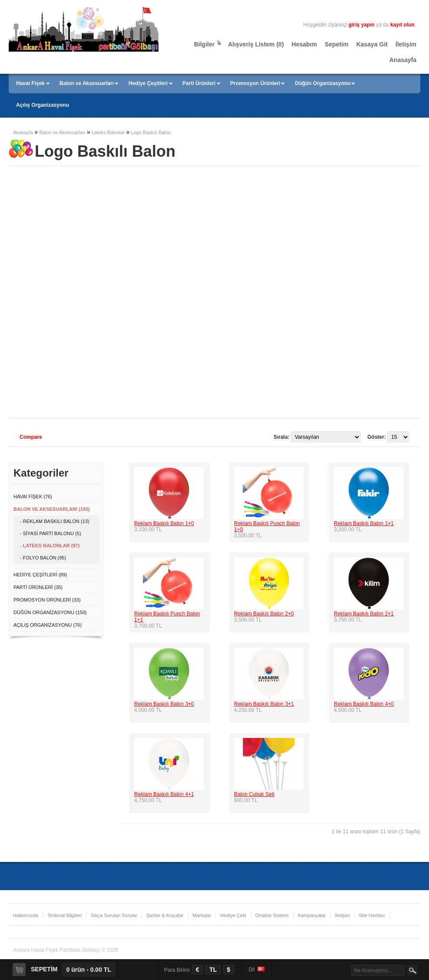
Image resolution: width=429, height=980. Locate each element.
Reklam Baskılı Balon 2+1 (364, 614)
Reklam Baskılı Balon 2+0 (264, 614)
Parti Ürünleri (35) (38, 587)
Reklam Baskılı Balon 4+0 (364, 704)
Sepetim (337, 44)
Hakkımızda (26, 915)
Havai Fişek (30, 83)
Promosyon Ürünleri (255, 83)
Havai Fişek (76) (33, 497)
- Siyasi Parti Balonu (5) (51, 533)
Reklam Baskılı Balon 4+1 (164, 794)
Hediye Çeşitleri (148, 83)
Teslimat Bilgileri (64, 915)
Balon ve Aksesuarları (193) (52, 509)
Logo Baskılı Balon (151, 132)
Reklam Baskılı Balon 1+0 (164, 523)
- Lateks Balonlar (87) (50, 546)
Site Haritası (372, 915)
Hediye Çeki (233, 915)
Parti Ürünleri (199, 83)
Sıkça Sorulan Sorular (114, 915)
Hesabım (304, 44)
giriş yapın (362, 25)
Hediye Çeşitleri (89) (40, 575)
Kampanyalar (312, 915)
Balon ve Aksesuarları (87, 83)
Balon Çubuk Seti (254, 794)
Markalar (202, 915)
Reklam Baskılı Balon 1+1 (364, 523)
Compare (31, 437)
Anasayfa (403, 60)
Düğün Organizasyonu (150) (50, 612)
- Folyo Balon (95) (43, 558)
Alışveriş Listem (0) (256, 44)
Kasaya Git (372, 44)
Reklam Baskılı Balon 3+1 (264, 704)
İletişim (406, 44)
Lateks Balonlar (108, 132)
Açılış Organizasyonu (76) (48, 625)
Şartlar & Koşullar (165, 915)
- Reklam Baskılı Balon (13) (55, 521)
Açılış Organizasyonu (43, 105)
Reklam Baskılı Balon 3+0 (164, 704)
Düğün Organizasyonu (323, 83)
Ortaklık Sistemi (272, 915)
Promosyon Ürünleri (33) (47, 600)
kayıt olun (403, 25)
